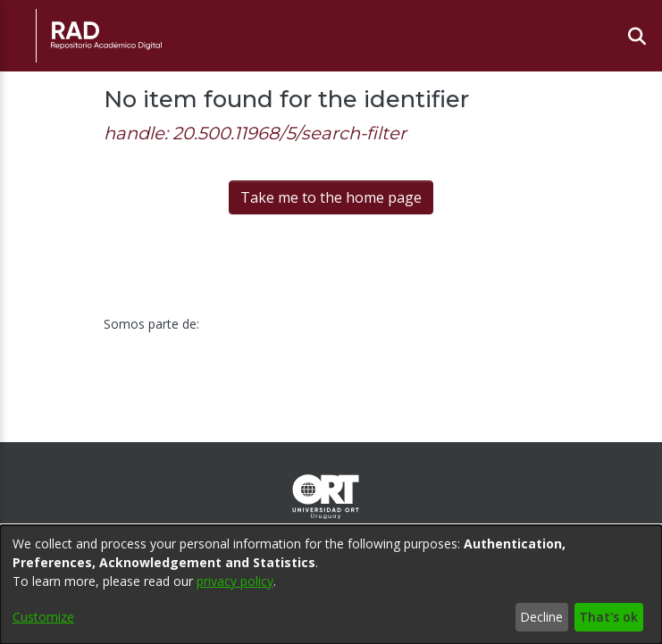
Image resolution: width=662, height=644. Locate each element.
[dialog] (331, 585)
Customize (43, 617)
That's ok (608, 617)
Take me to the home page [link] (331, 197)
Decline (541, 617)
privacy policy (235, 581)
